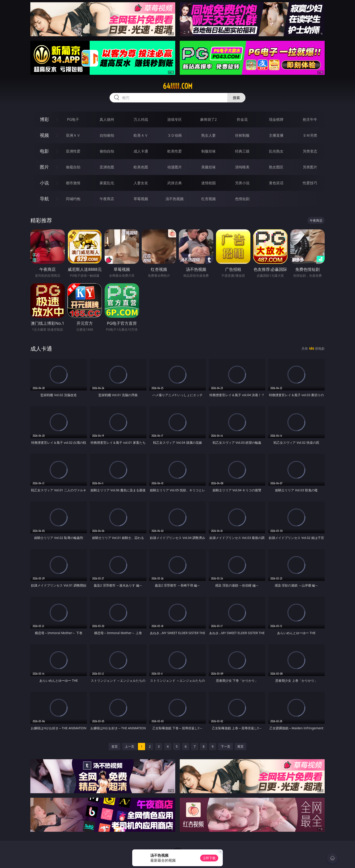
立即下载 (209, 858)
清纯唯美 (242, 167)
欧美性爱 (175, 151)
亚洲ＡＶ (73, 135)
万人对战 (141, 119)
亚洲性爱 (73, 151)
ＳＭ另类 (310, 135)
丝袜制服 (242, 135)
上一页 (130, 746)
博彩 (44, 119)
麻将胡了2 (208, 119)
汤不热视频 (175, 199)
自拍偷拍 (107, 135)
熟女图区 (276, 167)
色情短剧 (242, 199)
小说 (44, 183)
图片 (44, 167)
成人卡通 (141, 151)
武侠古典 (175, 183)
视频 (44, 135)
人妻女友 (141, 183)
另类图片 (310, 167)
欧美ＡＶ (141, 135)
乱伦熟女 (276, 151)
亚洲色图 (107, 167)
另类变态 (310, 151)
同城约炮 (73, 199)
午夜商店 (107, 199)
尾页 (240, 746)
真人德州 (107, 119)
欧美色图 (141, 167)
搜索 (236, 98)
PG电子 (73, 119)
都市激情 (73, 183)
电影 (44, 151)
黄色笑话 (276, 183)
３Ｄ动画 (175, 135)
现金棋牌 (276, 119)
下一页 (225, 746)
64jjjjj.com (178, 86)
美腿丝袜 (209, 167)
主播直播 (276, 135)
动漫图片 (175, 167)
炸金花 (242, 119)
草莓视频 (141, 199)
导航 (44, 199)
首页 (115, 746)
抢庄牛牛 (310, 119)
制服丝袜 (209, 151)
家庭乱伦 (107, 183)
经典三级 (242, 151)
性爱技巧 (310, 183)
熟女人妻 (209, 135)
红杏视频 (209, 199)
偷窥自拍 (73, 167)
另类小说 (242, 183)
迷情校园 (209, 183)
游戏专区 (175, 119)
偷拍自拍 (107, 151)
